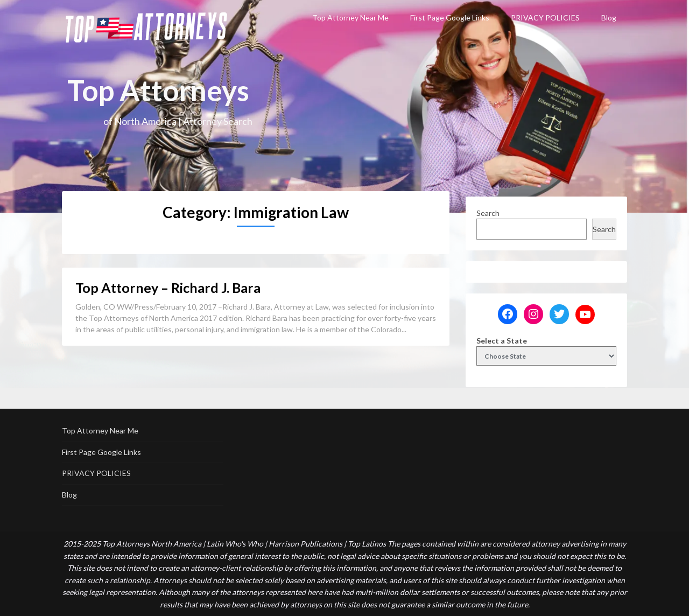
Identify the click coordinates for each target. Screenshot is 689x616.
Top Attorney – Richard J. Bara (168, 288)
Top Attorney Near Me (350, 17)
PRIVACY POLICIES (545, 17)
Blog (609, 17)
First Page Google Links (450, 17)
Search (488, 213)
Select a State (502, 341)
